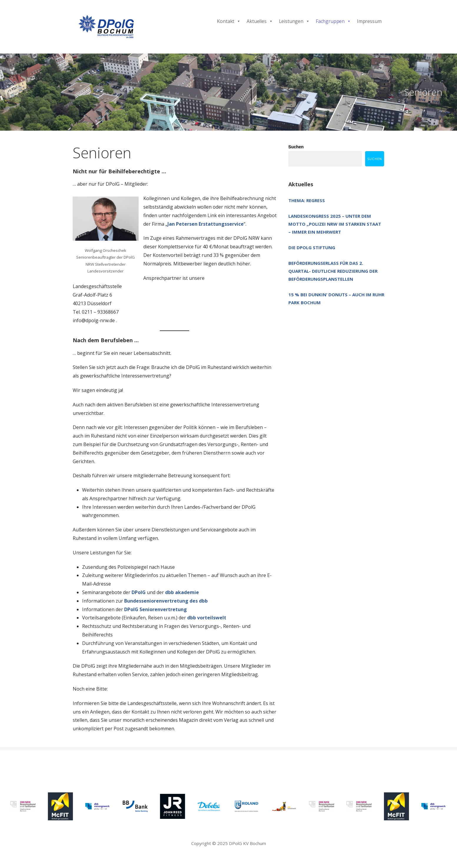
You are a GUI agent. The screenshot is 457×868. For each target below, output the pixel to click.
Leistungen (294, 21)
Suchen (296, 147)
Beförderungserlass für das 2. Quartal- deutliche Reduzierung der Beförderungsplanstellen (333, 271)
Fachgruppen (333, 21)
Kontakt (229, 21)
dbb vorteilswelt (207, 618)
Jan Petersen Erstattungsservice (206, 224)
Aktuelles (260, 21)
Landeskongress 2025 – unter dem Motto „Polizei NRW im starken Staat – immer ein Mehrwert (335, 224)
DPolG (139, 592)
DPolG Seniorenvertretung (156, 609)
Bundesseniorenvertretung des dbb (166, 601)
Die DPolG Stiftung (312, 247)
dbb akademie (182, 592)
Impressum (369, 21)
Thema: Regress (307, 200)
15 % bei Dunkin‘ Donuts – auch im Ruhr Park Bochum (336, 299)
